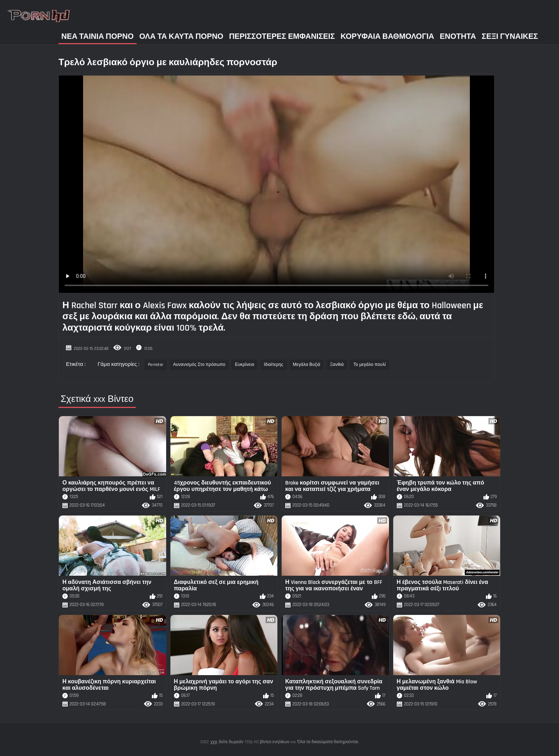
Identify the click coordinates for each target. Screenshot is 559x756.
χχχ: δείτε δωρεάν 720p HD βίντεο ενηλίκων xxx (253, 742)
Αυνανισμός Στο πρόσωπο (199, 365)
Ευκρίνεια (245, 365)
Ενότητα (458, 37)
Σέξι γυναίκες (510, 37)
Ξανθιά (337, 365)
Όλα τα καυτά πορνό (181, 37)
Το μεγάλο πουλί (370, 365)
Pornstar (156, 365)
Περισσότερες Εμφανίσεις (282, 37)
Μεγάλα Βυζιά (307, 365)
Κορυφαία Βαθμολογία (387, 37)
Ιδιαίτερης (274, 365)
